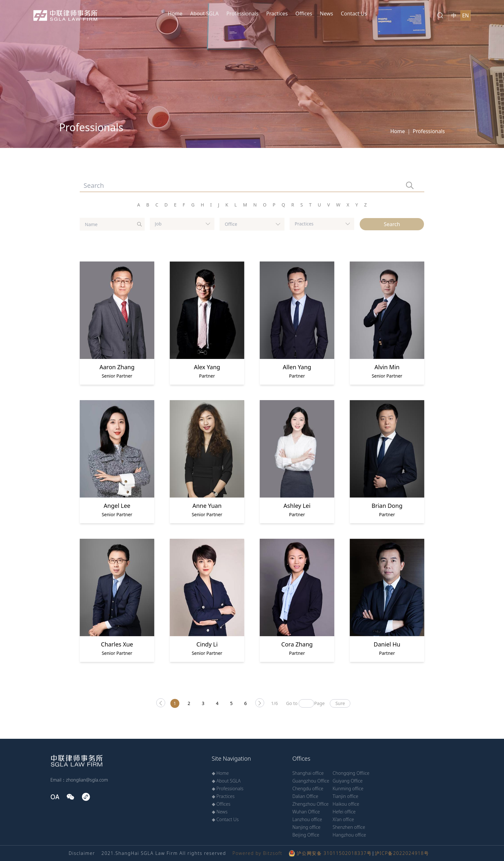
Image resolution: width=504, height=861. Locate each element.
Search (392, 224)
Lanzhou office (307, 819)
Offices (304, 14)
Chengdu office (308, 788)
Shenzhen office (349, 827)
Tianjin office (346, 796)
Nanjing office (306, 827)
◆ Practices (223, 796)
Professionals (242, 14)
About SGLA (205, 14)
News (326, 14)
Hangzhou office (349, 835)
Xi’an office (343, 819)
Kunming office (348, 788)
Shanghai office (308, 773)
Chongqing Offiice (351, 773)
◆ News (220, 812)
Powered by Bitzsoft (257, 853)
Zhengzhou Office (310, 804)
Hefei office (344, 812)
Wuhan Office (306, 812)
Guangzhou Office (311, 781)
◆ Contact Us (225, 819)
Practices (277, 14)
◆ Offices (221, 804)
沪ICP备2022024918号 (402, 853)
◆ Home (220, 773)
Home (175, 14)
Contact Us (354, 14)
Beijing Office (306, 835)
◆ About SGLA (226, 781)
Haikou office (346, 804)
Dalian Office (305, 796)
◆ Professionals (228, 788)
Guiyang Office (348, 781)
